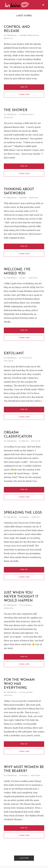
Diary (24, 279)
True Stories (26, 359)
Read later (24, 95)
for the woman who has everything (20, 686)
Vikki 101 (25, 442)
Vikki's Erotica (33, 36)
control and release (17, 29)
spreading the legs (23, 514)
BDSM (24, 36)
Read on (24, 87)
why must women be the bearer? (22, 771)
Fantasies (25, 518)
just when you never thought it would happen (21, 598)
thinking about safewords (19, 192)
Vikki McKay (12, 36)
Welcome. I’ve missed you (17, 272)
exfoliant (14, 354)
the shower (16, 110)
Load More (24, 860)
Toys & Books (27, 694)
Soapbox (25, 777)
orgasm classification (18, 436)
